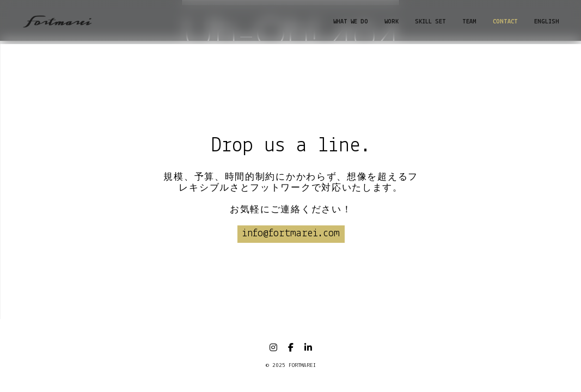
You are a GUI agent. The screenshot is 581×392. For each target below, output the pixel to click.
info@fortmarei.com (291, 234)
